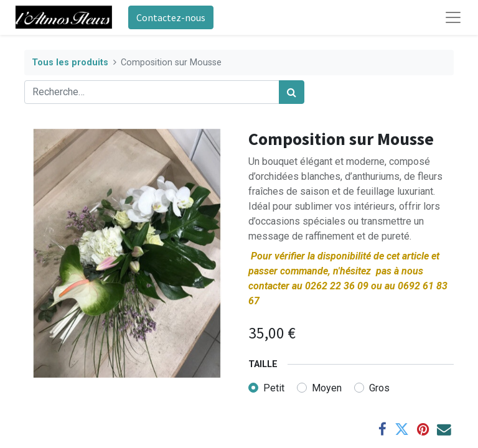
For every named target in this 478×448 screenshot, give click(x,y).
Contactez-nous (171, 17)
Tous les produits (70, 63)
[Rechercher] (292, 92)
